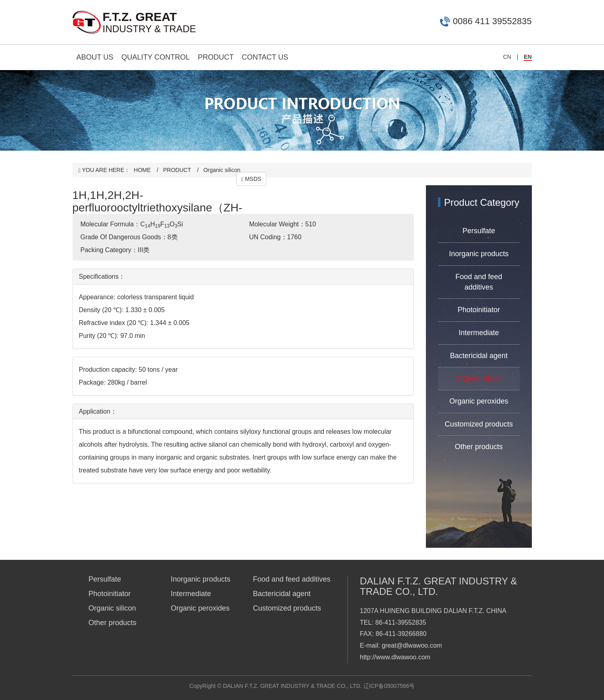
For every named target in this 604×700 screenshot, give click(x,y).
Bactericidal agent (479, 356)
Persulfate (479, 231)
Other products (479, 447)
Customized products (479, 424)
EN (528, 57)
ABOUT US (95, 57)
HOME (142, 170)
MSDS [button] (251, 179)
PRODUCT (216, 57)
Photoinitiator (479, 310)
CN (507, 57)
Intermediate (479, 333)
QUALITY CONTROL (156, 57)
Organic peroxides (479, 401)
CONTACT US (265, 57)
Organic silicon (222, 170)
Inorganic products (479, 254)
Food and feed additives (479, 282)
